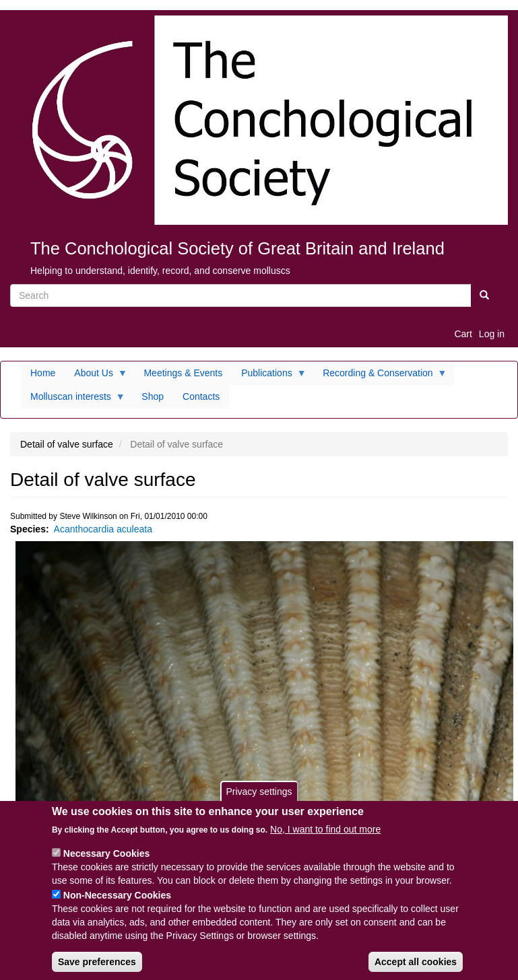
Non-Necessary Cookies (117, 905)
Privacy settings (259, 801)
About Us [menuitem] (96, 376)
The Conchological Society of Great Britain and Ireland (237, 248)
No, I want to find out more (325, 839)
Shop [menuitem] (153, 396)
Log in (492, 334)
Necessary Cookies (106, 863)
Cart (463, 334)
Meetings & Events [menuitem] (183, 373)
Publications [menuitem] (269, 376)
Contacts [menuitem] (201, 396)
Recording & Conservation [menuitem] (380, 376)
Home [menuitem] (43, 373)
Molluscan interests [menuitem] (73, 400)
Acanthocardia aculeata (103, 529)
